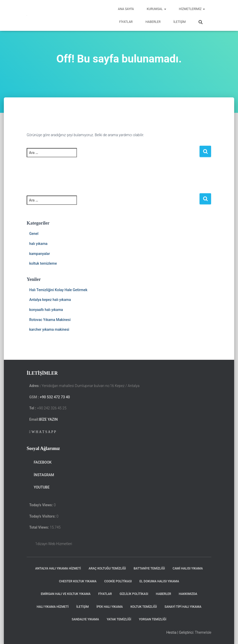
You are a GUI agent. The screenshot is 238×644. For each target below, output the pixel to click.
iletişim (180, 22)
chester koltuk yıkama (78, 581)
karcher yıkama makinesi (49, 329)
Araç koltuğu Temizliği (107, 568)
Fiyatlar (126, 22)
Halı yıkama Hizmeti (53, 607)
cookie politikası (118, 581)
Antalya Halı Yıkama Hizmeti (58, 568)
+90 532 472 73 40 (55, 397)
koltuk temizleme (43, 263)
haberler (163, 594)
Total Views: (39, 527)
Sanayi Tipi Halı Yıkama (183, 607)
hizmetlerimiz (192, 9)
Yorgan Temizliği (152, 619)
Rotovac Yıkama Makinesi (50, 320)
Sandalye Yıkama (85, 619)
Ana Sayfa (126, 9)
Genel (34, 234)
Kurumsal (156, 9)
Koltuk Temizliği (144, 607)
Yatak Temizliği (119, 619)
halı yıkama (38, 244)
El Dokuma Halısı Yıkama (159, 581)
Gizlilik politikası (134, 594)
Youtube (39, 487)
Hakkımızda (188, 594)
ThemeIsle (203, 632)
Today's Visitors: (43, 516)
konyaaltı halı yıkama (46, 310)
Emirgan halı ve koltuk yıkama (66, 594)
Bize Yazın (48, 419)
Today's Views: (41, 505)
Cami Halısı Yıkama (188, 568)
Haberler (153, 22)
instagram (42, 475)
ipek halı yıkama (110, 607)
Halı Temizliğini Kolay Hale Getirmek (58, 290)
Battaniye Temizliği (149, 568)
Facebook (40, 462)
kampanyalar (40, 254)
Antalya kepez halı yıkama (50, 300)
